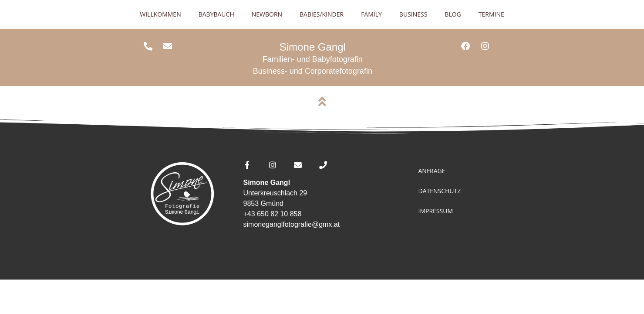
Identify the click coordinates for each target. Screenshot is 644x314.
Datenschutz (439, 191)
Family (371, 14)
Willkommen (160, 14)
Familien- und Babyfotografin (313, 59)
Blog (453, 14)
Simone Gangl (313, 47)
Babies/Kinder (322, 14)
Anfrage (432, 171)
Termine (491, 14)
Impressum (435, 211)
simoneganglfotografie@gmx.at (292, 224)
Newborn (267, 14)
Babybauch (216, 14)
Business (413, 14)
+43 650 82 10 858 (273, 214)
